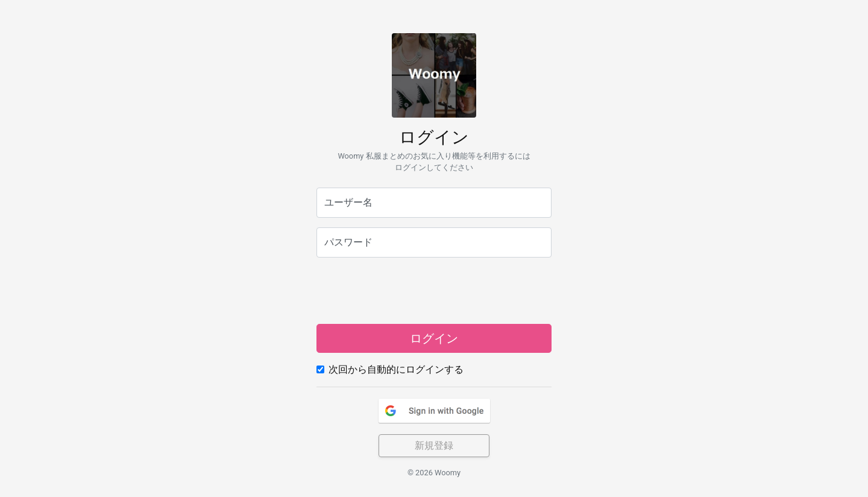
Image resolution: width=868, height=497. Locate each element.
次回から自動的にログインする (396, 369)
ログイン (434, 338)
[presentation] (434, 291)
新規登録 (434, 445)
